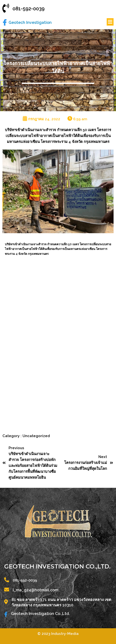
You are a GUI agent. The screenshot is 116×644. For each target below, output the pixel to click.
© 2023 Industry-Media (58, 634)
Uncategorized (36, 436)
